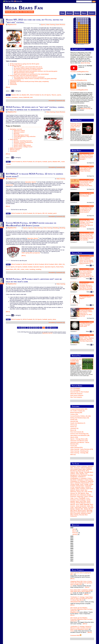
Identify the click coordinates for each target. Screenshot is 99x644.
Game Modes (14, 139)
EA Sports (48, 95)
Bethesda (89, 469)
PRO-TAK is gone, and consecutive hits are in (28, 67)
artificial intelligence (86, 468)
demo (54, 319)
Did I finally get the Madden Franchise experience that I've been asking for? (81, 609)
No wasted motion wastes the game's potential (28, 68)
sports (59, 95)
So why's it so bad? (16, 65)
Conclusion (13, 84)
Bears (84, 469)
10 (38, 328)
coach (82, 484)
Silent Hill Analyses (76, 394)
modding (32, 269)
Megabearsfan (75, 612)
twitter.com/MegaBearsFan (79, 80)
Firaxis (76, 498)
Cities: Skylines (80, 474)
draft (86, 492)
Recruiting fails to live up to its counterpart (29, 77)
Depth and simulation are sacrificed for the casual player (31, 74)
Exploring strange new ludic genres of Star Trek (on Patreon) (76, 126)
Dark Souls (90, 489)
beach (80, 469)
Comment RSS (76, 635)
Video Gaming (51, 25)
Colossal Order (80, 486)
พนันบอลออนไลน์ (75, 602)
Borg (87, 471)
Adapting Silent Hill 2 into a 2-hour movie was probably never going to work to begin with (81, 583)
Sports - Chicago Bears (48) (79, 439)
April (74, 529)
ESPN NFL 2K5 (28, 97)
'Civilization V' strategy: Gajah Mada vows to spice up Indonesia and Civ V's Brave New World (82, 599)
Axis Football (74, 469)
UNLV (56, 264)
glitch (77, 501)
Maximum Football (76, 512)
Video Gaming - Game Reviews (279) (82, 449)
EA (43, 95)
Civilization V (75, 478)
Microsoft (90, 512)
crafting (73, 489)
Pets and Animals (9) (77, 432)
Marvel (75, 510)
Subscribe (19, 1)
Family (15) (74, 420)
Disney (79, 492)
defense (73, 490)
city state (90, 475)
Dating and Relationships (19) (80, 418)
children (73, 474)
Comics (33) (74, 414)
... (90, 141)
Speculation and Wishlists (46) (80, 435)
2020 (72, 545)
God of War (83, 501)
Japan (89, 506)
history (88, 503)
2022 (72, 541)
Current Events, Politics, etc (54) (80, 416)
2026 (82, 531)
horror (73, 504)
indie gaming (84, 504)
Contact (92, 13)
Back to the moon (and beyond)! (85, 195)
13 (46, 328)
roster (63, 162)
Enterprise (83, 495)
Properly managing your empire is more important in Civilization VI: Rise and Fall (86, 313)
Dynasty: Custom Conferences (23, 142)
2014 (72, 556)
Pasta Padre (60, 267)
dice (86, 490)
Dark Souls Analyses (77, 395)
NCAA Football (28, 162)
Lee (72, 586)
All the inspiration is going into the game (25, 64)
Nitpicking (13, 83)
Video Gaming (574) (76, 447)
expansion (73, 496)
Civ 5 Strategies (75, 390)
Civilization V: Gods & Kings (85, 480)
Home (62, 13)
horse (77, 504)
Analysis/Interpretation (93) (79, 409)
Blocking (16, 134)
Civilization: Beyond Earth (82, 483)
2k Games (73, 466)
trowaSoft (87, 44)
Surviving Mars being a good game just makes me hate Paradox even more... (86, 183)
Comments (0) (60, 101)
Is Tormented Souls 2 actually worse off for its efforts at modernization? (86, 210)
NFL (15, 269)
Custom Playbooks (20, 144)
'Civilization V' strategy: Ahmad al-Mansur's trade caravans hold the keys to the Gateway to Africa (81, 628)
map (72, 510)
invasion (73, 506)
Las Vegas (91, 507)
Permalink (52, 101)
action (79, 466)
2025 (72, 536)
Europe (89, 495)
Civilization (74, 477)
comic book (88, 486)
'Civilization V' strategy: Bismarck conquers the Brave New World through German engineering (86, 287)
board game (82, 471)
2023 (72, 540)
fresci (72, 631)
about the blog (85, 63)
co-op (72, 487)
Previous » (54, 328)
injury (92, 504)
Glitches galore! (15, 150)
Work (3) (73, 454)
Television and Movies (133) (79, 441)
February (75, 533)
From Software (81, 500)
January (75, 534)
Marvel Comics (82, 510)
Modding (56, 228)
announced (9, 185)
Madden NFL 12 (16, 95)
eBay (87, 493)
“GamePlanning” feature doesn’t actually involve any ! (35, 79)
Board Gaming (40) (76, 413)
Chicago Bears (89, 472)
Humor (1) (73, 427)
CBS (77, 472)
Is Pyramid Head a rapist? (85, 298)
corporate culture (80, 487)
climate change (75, 484)
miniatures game (86, 513)
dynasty (73, 493)
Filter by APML (9, 1)
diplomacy (73, 492)
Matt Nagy (90, 510)
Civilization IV (82, 477)
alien (72, 468)
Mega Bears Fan (24, 8)
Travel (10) (74, 446)
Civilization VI (75, 481)
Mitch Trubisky (74, 515)
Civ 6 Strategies (75, 388)
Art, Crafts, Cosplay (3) (77, 411)
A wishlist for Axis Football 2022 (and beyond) (76, 361)
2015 (72, 554)
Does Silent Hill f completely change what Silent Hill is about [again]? (82, 591)
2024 (72, 538)
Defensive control (19, 131)
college (86, 484)
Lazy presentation (15, 80)
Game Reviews (61, 25)
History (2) (74, 425)
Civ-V (91, 483)
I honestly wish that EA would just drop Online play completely (29, 81)
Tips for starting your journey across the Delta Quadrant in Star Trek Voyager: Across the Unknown (87, 237)
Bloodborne (74, 471)
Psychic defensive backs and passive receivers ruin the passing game (36, 71)
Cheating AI (17, 138)
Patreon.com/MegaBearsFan (79, 90)
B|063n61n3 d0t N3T (47, 333)
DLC (83, 492)
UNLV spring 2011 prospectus (31, 253)
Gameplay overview (16, 129)
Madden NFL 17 (88, 509)
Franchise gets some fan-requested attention (24, 76)
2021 (72, 543)
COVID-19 (88, 487)
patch (55, 213)
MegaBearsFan (12, 25)
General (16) (74, 421)
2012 (72, 559)
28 (77, 305)
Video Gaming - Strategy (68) (79, 453)
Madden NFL (26, 95)
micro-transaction (75, 513)
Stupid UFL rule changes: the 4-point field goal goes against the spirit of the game (86, 224)
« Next (19, 328)
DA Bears (83, 489)
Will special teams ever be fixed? (24, 73)
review (21, 97)
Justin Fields (78, 507)
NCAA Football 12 (36, 95)
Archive (69, 13)
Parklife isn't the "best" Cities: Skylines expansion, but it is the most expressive (87, 339)
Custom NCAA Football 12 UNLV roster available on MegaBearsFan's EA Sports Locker (31, 224)
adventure (91, 466)
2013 (72, 557)
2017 (72, 550)
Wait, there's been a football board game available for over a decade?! (86, 157)
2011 (72, 561)
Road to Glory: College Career (23, 147)
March (74, 531)
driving (90, 492)
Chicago (81, 472)
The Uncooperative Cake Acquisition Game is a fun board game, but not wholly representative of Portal (87, 261)
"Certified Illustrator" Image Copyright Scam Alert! (86, 325)
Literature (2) (74, 428)
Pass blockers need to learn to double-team (27, 70)
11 (41, 328)
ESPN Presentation (16, 148)
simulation (15, 97)
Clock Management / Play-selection (25, 136)
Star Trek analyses (76, 397)
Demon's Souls (80, 490)
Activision (84, 466)
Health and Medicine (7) (78, 423)
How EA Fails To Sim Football (80, 392)
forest (88, 498)
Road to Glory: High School (22, 145)
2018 (72, 549)
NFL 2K (45, 213)
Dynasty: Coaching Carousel (23, 141)
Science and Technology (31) (79, 434)
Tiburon (54, 95)
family (86, 496)
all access (77, 468)
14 (49, 328)
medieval (84, 512)
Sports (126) (74, 437)
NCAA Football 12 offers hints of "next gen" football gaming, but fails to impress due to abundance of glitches (35, 108)
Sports (43, 25)
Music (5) (73, 430)
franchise (73, 500)
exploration (80, 496)
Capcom (73, 472)
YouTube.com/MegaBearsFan (79, 72)
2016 (72, 552)
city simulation (82, 475)
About (84, 13)
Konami (85, 507)
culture (78, 489)
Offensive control (19, 132)
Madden (73, 509)
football (8, 97)
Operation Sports (31, 182)
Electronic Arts (75, 495)
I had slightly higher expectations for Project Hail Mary (86, 169)
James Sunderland (81, 506)
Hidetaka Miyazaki (81, 503)
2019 (72, 547)
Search (77, 13)
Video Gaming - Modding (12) (79, 451)
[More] (8, 87)
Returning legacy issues (21, 135)
